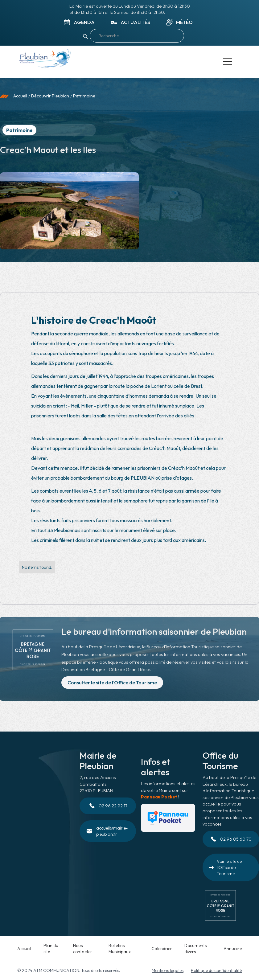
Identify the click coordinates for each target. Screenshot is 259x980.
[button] (228, 62)
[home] (45, 60)
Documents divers (195, 949)
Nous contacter (83, 949)
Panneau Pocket (159, 797)
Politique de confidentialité (216, 970)
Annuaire (233, 949)
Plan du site (51, 949)
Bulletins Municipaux (120, 949)
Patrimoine (84, 96)
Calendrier (162, 949)
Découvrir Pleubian (50, 96)
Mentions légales (168, 970)
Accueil (20, 96)
